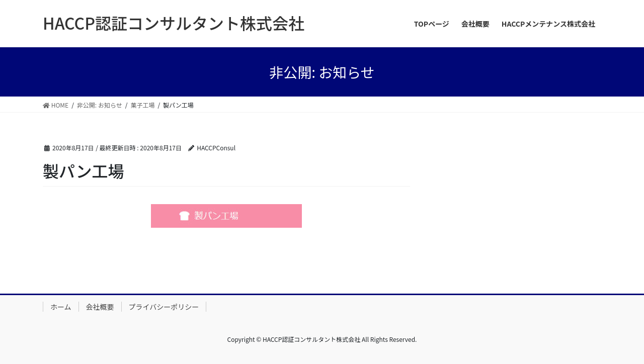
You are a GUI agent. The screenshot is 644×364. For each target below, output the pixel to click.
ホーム (61, 307)
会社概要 (100, 307)
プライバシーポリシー (164, 307)
